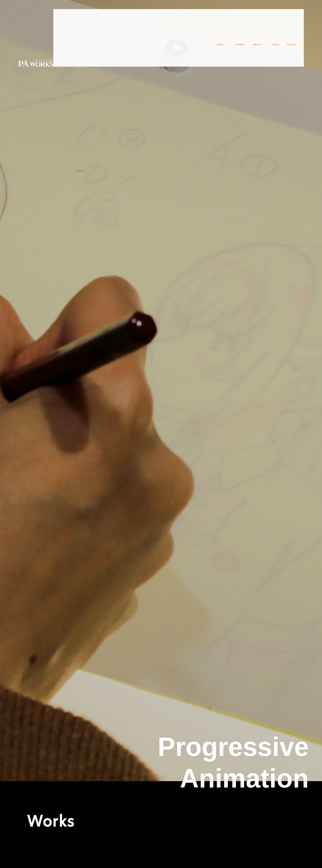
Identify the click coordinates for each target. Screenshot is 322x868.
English (298, 10)
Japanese (285, 10)
